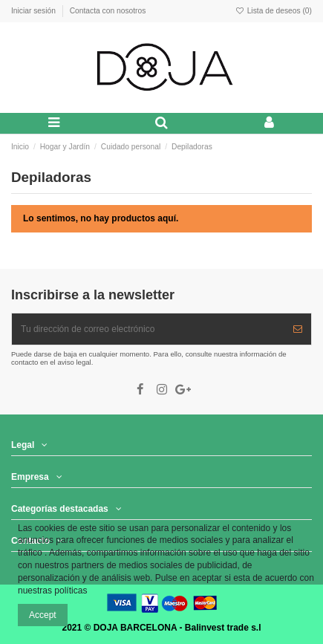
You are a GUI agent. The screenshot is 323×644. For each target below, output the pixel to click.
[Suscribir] (298, 329)
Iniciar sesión (35, 11)
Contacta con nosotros (108, 11)
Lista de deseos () (274, 11)
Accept (43, 615)
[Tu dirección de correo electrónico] (148, 329)
